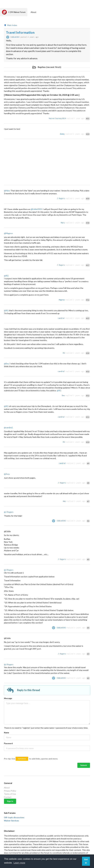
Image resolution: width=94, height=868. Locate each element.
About (33, 12)
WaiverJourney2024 (57, 118)
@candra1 (8, 427)
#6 (88, 521)
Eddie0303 (15, 37)
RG (64, 353)
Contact (8, 797)
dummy (62, 134)
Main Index (11, 25)
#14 (88, 353)
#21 (88, 119)
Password (8, 743)
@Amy (7, 474)
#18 (88, 223)
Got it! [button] (86, 861)
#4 (88, 628)
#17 (88, 265)
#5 (88, 559)
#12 (88, 396)
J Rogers (61, 198)
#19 (88, 199)
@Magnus (8, 233)
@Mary (7, 191)
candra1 (61, 318)
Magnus (62, 300)
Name (7, 733)
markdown (22, 759)
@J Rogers (9, 512)
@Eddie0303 (36, 209)
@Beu (7, 364)
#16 (88, 300)
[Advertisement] (47, 162)
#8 (88, 483)
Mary (63, 223)
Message (8, 698)
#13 (88, 372)
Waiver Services (11, 821)
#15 (88, 318)
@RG (6, 276)
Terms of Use (10, 794)
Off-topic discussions (14, 817)
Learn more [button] (19, 863)
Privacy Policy (10, 791)
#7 (88, 501)
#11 (88, 417)
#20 (88, 134)
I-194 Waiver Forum (14, 12)
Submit (84, 765)
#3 (88, 654)
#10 (88, 442)
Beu (63, 395)
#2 (88, 678)
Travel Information (20, 32)
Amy (64, 501)
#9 (88, 463)
